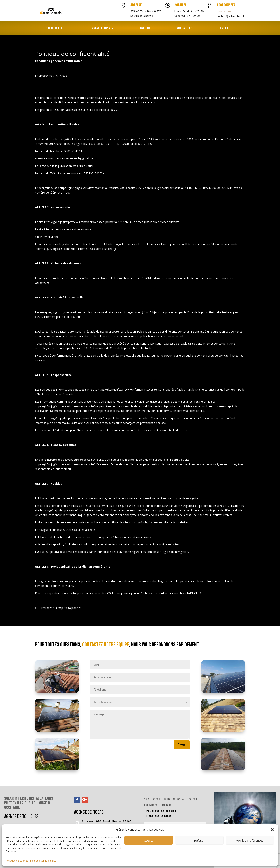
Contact (224, 29)
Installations (100, 29)
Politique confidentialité (43, 861)
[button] (272, 830)
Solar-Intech (55, 29)
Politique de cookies (17, 861)
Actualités (185, 29)
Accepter (149, 840)
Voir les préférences (250, 840)
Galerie (145, 29)
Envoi (182, 745)
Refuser (199, 840)
